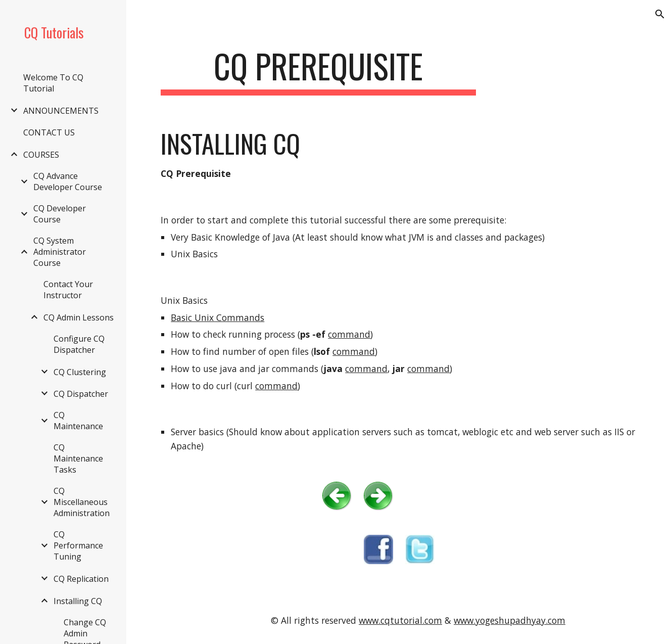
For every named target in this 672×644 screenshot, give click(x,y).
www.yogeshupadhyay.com (510, 620)
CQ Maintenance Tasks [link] (78, 458)
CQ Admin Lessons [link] (79, 317)
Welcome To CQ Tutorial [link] (53, 83)
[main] (318, 71)
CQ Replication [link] (81, 579)
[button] (660, 14)
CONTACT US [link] (49, 132)
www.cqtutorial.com (400, 620)
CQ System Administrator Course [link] (60, 252)
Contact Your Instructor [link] (68, 290)
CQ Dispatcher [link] (81, 394)
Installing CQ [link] (78, 601)
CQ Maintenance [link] (78, 421)
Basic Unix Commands (218, 317)
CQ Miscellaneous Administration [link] (82, 502)
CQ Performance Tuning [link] (78, 545)
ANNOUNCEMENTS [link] (61, 111)
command (349, 334)
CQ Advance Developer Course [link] (68, 181)
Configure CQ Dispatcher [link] (79, 344)
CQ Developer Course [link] (60, 214)
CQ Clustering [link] (80, 372)
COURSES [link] (41, 155)
